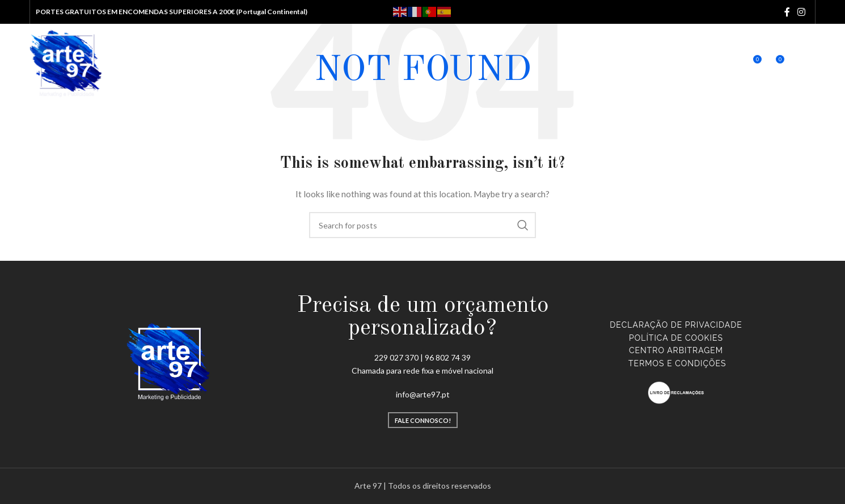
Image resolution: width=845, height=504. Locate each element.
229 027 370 (396, 357)
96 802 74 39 (448, 357)
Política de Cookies (676, 338)
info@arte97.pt (423, 394)
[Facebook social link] (787, 12)
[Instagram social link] (801, 12)
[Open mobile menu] (809, 63)
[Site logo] (66, 63)
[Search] (705, 63)
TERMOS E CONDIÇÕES (677, 363)
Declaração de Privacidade (676, 325)
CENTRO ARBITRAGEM (676, 350)
